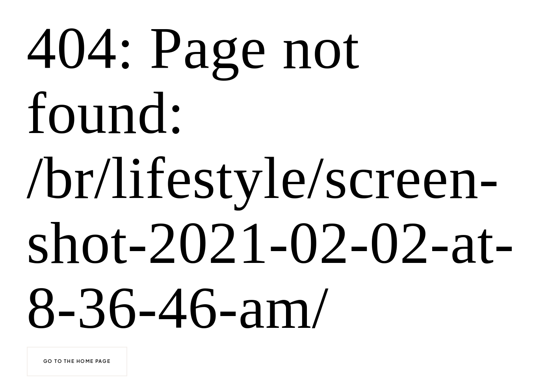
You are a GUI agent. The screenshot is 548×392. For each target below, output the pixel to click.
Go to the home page (77, 361)
